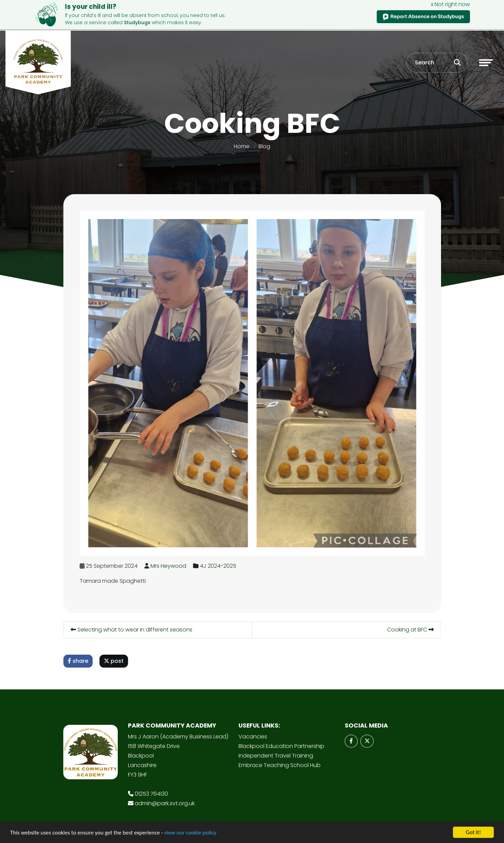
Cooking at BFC (411, 625)
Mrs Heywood (169, 561)
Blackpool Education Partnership (281, 741)
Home (242, 142)
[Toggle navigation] (486, 58)
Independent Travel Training (276, 751)
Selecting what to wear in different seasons (132, 625)
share (79, 656)
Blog (264, 142)
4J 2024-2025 (219, 561)
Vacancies (253, 732)
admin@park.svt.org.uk (165, 799)
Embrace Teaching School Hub (280, 760)
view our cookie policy (190, 833)
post (114, 656)
